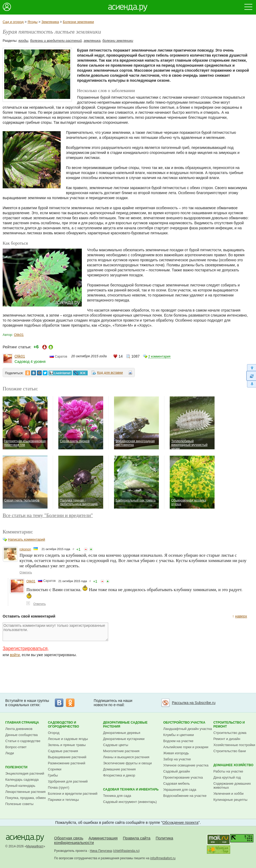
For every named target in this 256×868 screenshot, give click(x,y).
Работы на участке (228, 771)
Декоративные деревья (122, 733)
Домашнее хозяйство (234, 765)
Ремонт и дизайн (227, 739)
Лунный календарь (20, 786)
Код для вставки (110, 373)
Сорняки (55, 769)
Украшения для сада (180, 790)
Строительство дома (230, 733)
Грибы (53, 775)
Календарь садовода (22, 780)
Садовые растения (63, 751)
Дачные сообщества (22, 735)
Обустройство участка (184, 723)
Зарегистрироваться (25, 648)
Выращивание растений (67, 757)
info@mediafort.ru (163, 858)
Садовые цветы (116, 745)
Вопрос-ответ (16, 747)
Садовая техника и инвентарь (131, 789)
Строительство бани (230, 751)
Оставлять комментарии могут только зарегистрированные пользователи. (55, 632)
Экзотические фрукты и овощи (128, 763)
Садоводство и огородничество (64, 725)
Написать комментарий (27, 539)
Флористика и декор (119, 775)
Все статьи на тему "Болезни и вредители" (48, 515)
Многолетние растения (121, 751)
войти (15, 655)
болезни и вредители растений (56, 41)
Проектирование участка (183, 777)
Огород (54, 733)
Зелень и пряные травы (67, 745)
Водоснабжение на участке (185, 796)
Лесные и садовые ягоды (68, 739)
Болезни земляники (78, 22)
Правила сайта (137, 838)
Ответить (26, 572)
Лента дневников (19, 729)
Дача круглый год (227, 777)
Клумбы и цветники (179, 735)
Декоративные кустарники (124, 739)
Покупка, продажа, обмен (25, 798)
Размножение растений (67, 763)
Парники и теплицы (63, 800)
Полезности (16, 767)
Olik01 (19, 335)
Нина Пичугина (101, 851)
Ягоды (32, 22)
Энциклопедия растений (25, 773)
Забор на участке (177, 759)
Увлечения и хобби (229, 794)
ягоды (23, 41)
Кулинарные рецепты (231, 800)
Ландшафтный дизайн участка (188, 729)
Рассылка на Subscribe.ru (194, 703)
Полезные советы (19, 804)
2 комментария (159, 357)
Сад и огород (13, 22)
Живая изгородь (176, 753)
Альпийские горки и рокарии (186, 747)
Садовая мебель (177, 784)
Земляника (50, 22)
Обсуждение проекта (180, 823)
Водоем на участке (178, 741)
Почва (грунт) (59, 787)
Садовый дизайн (177, 771)
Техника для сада (117, 796)
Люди (10, 753)
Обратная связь (69, 838)
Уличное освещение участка (186, 765)
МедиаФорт (35, 846)
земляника (92, 41)
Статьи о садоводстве (23, 741)
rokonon (25, 549)
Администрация (103, 838)
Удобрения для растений (68, 781)
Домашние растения (120, 769)
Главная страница (22, 723)
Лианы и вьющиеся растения (126, 757)
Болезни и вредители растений (73, 794)
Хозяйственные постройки (234, 745)
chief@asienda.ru (126, 851)
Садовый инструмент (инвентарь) (130, 802)
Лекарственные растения (25, 792)
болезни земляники (118, 41)
